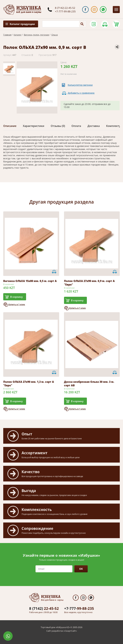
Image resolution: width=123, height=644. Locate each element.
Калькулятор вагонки (80, 85)
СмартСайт (70, 631)
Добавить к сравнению (81, 93)
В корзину (16, 297)
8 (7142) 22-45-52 (65, 8)
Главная (7, 35)
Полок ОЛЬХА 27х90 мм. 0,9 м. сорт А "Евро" (89, 283)
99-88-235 (79, 608)
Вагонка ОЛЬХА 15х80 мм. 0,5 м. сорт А (30, 281)
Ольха (55, 35)
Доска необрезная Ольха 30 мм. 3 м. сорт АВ (89, 384)
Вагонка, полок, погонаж (36, 35)
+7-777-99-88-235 (65, 11)
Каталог (18, 35)
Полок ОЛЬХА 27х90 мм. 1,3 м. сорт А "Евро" (29, 384)
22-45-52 (44, 608)
